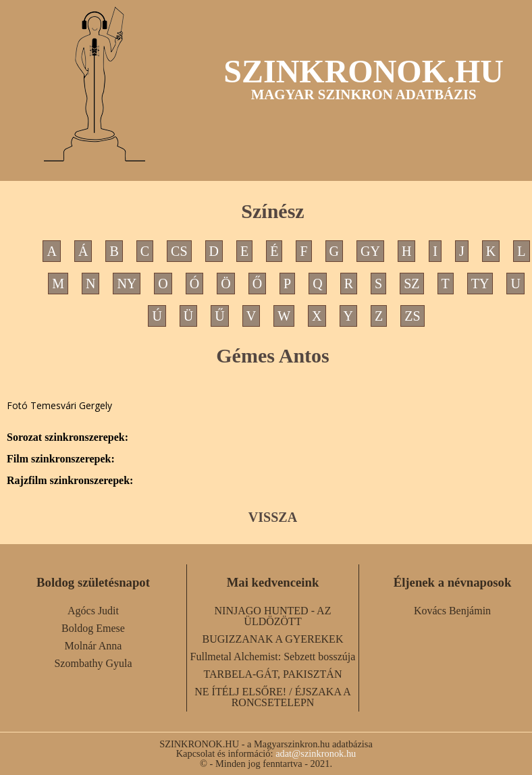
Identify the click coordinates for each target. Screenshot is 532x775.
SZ (411, 284)
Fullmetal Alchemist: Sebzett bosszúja (273, 657)
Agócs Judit (93, 611)
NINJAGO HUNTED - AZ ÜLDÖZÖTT (273, 616)
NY (127, 284)
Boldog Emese (93, 628)
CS (179, 251)
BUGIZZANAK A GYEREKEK (273, 639)
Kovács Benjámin (452, 611)
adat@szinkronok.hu (316, 753)
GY (370, 251)
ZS (412, 316)
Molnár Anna (94, 646)
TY (480, 284)
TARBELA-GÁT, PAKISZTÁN (273, 674)
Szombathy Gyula (93, 663)
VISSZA (273, 517)
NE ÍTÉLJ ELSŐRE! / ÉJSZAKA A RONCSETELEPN (273, 697)
